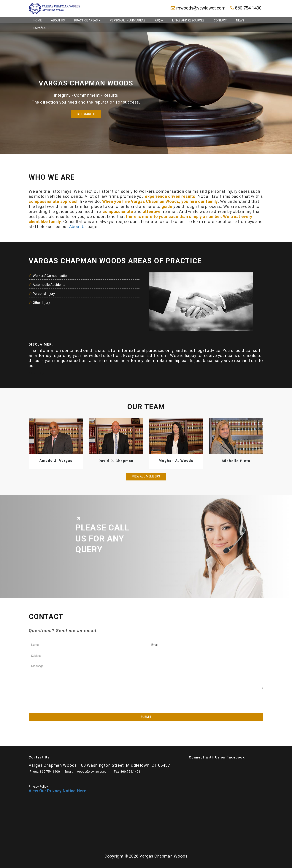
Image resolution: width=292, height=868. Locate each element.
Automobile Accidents (47, 285)
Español (41, 28)
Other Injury (39, 303)
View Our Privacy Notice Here (58, 791)
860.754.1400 (246, 8)
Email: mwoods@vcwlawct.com (87, 772)
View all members (146, 476)
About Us (58, 20)
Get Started (86, 114)
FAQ (159, 20)
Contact (220, 20)
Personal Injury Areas (128, 20)
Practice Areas (87, 20)
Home (38, 20)
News (240, 20)
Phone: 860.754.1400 (45, 772)
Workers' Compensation (49, 276)
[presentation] (57, 699)
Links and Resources (188, 20)
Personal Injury (42, 294)
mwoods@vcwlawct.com (199, 8)
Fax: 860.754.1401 (127, 772)
